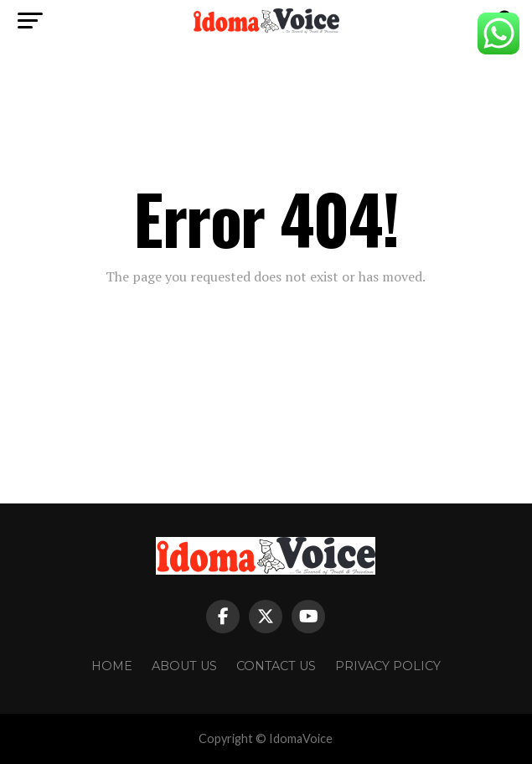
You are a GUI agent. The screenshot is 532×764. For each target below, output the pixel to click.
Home (112, 666)
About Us (184, 666)
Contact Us (276, 666)
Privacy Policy (388, 666)
